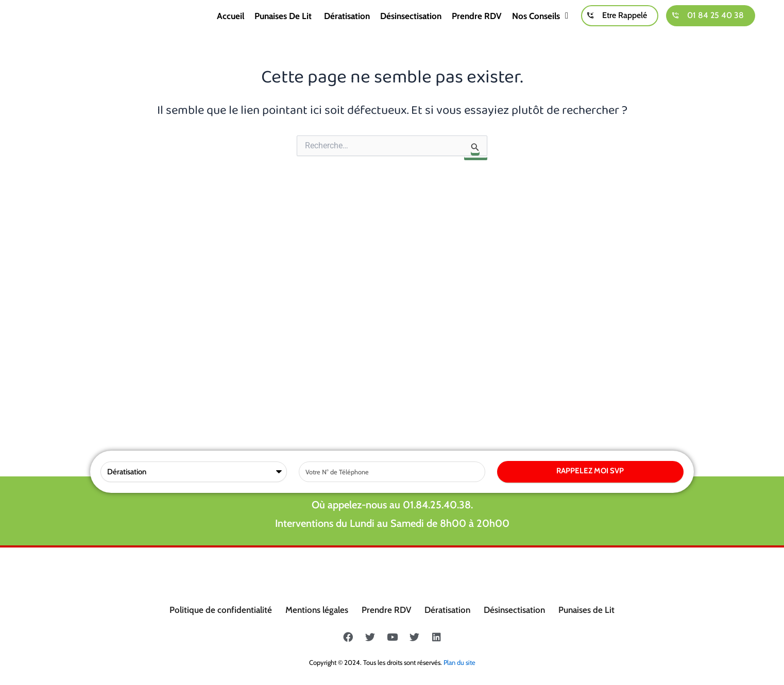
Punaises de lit (284, 27)
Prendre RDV (477, 27)
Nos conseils (540, 27)
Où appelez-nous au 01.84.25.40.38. (392, 293)
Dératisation (347, 27)
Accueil (231, 27)
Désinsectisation (411, 27)
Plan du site (459, 662)
